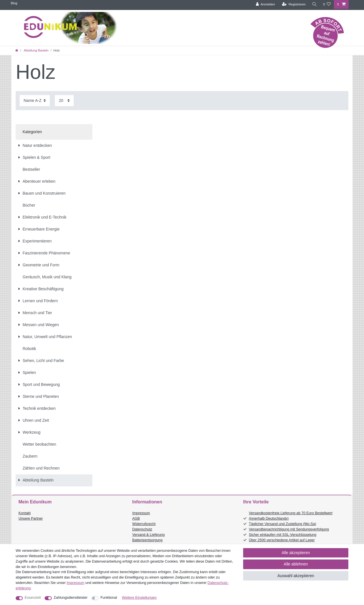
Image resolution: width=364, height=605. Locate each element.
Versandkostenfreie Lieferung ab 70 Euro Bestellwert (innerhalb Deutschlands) (291, 516)
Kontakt (25, 513)
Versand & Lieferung (148, 535)
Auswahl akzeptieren (296, 576)
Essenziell (33, 598)
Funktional (109, 598)
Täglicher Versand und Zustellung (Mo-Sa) (283, 524)
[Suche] (314, 4)
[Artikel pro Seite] (64, 101)
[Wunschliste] (327, 4)
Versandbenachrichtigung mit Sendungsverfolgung (289, 529)
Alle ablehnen (296, 564)
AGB (136, 518)
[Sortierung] (35, 101)
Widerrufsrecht (144, 524)
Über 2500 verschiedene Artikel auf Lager (282, 540)
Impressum (141, 513)
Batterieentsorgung (147, 540)
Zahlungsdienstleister (71, 598)
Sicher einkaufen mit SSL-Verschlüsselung (283, 535)
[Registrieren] (294, 4)
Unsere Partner (31, 518)
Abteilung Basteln (36, 50)
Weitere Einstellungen (139, 598)
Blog (14, 3)
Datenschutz (142, 529)
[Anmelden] (265, 4)
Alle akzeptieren (296, 553)
